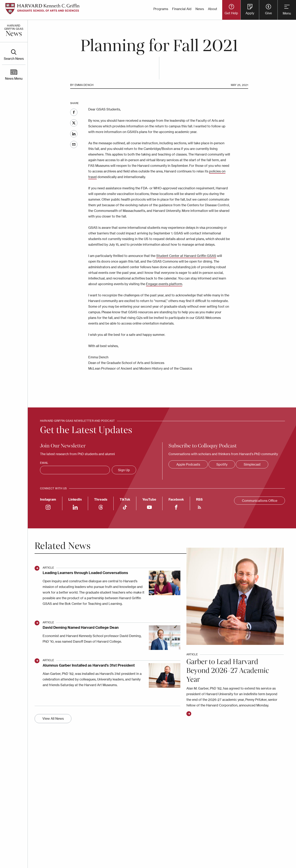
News (200, 9)
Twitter (74, 123)
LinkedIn (74, 134)
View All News (53, 719)
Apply (250, 13)
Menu (287, 13)
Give (268, 13)
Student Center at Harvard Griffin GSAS (186, 256)
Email (74, 144)
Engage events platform (164, 284)
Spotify (222, 464)
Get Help (231, 13)
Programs (161, 9)
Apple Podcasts (188, 464)
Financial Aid (182, 9)
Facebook (74, 112)
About (213, 9)
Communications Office (260, 501)
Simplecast (252, 464)
